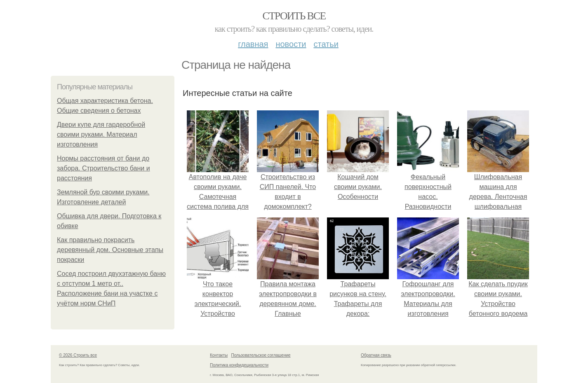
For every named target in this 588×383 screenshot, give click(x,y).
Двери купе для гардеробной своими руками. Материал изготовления (101, 134)
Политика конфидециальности (239, 365)
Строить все (294, 16)
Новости (291, 44)
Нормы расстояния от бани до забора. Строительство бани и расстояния (103, 168)
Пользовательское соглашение (261, 355)
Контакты (219, 355)
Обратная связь (376, 355)
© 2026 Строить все (78, 355)
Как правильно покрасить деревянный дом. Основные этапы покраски (110, 250)
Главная (253, 44)
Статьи (326, 44)
